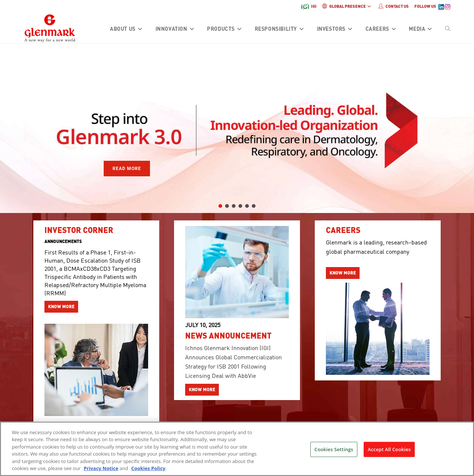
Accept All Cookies (389, 453)
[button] (11, 129)
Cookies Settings (334, 453)
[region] (237, 128)
